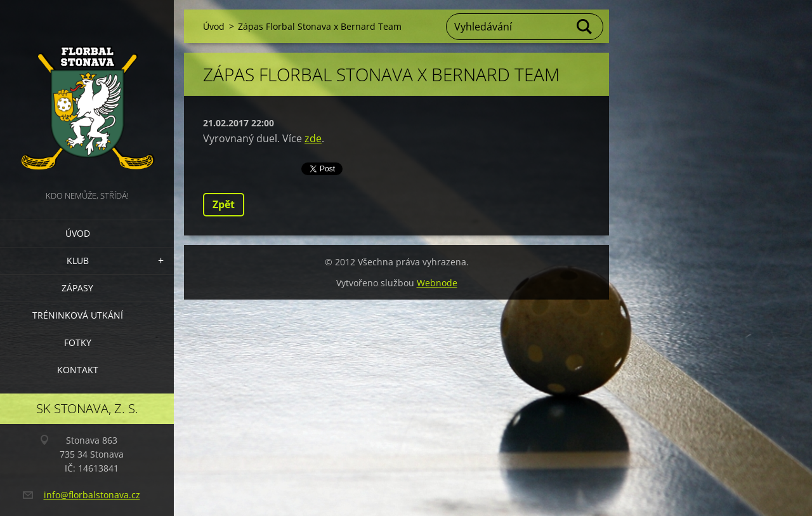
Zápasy (77, 288)
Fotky (78, 342)
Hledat (585, 27)
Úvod (78, 233)
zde (313, 138)
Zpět (224, 204)
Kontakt (78, 370)
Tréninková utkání (78, 315)
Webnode (437, 283)
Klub (78, 261)
